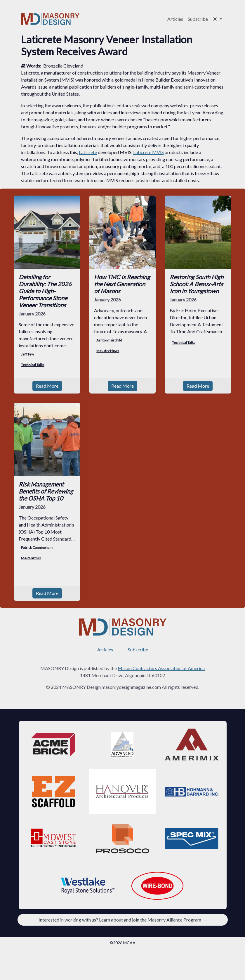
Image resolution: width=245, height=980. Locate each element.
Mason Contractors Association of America (161, 668)
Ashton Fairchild (109, 340)
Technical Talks (33, 365)
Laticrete (88, 152)
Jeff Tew (27, 354)
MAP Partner (31, 558)
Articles (175, 19)
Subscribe (198, 19)
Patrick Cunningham (37, 547)
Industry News (108, 351)
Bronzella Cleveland (63, 66)
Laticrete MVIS (148, 152)
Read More (47, 386)
